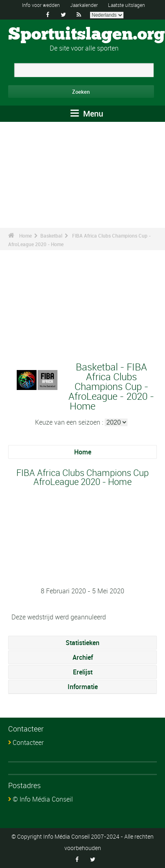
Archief (83, 657)
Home (25, 236)
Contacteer (28, 742)
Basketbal (51, 236)
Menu (87, 113)
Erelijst (83, 672)
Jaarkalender (84, 5)
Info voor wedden (41, 5)
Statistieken (82, 643)
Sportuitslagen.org (87, 35)
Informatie (83, 687)
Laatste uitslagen (126, 5)
